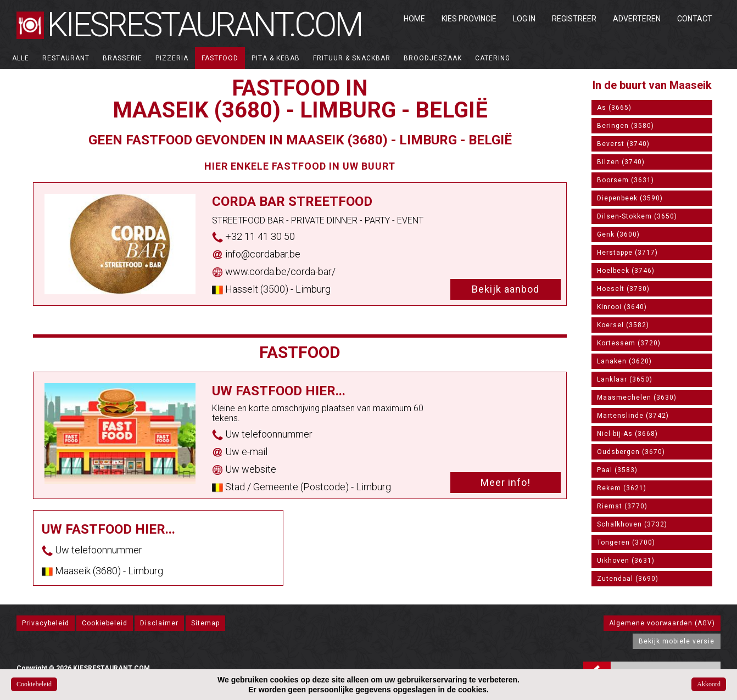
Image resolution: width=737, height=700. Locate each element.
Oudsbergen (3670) (631, 452)
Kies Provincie (469, 19)
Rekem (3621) (622, 488)
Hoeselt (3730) (623, 289)
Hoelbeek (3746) (626, 271)
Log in (524, 19)
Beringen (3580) (626, 126)
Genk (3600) (618, 234)
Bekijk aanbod (506, 289)
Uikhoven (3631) (626, 561)
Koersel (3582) (623, 325)
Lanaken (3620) (624, 361)
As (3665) (614, 108)
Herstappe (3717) (627, 253)
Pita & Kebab (276, 58)
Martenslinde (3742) (633, 416)
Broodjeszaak (433, 58)
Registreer (574, 19)
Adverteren (637, 19)
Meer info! (506, 482)
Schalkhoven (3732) (632, 524)
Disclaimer (159, 623)
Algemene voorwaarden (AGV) (662, 623)
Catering (493, 58)
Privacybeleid (46, 623)
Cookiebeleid (105, 623)
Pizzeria (172, 58)
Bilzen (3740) (621, 162)
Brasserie (122, 58)
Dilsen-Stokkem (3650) (637, 216)
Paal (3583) (617, 470)
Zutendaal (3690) (628, 579)
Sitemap (205, 623)
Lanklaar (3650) (625, 379)
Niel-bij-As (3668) (627, 434)
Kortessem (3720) (629, 343)
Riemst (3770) (622, 506)
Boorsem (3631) (626, 180)
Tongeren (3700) (626, 542)
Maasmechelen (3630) (637, 397)
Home (414, 19)
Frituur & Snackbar (352, 58)
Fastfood (220, 58)
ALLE (21, 58)
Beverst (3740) (623, 144)
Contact (695, 19)
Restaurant (66, 58)
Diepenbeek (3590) (630, 198)
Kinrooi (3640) (622, 307)
